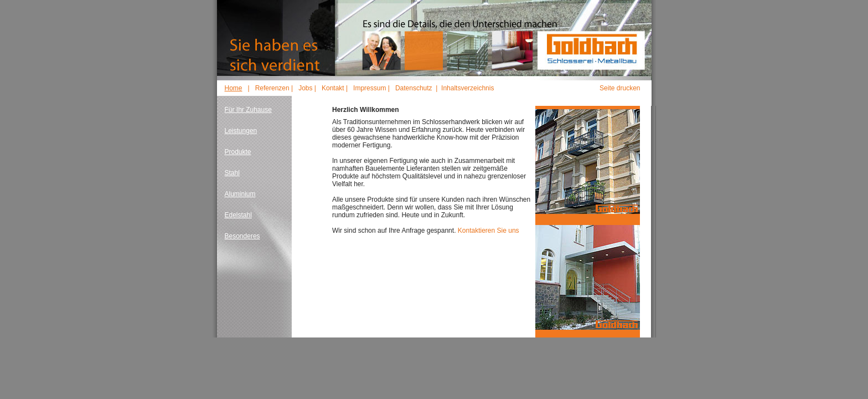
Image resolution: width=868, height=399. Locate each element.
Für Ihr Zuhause (248, 110)
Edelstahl (238, 215)
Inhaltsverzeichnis (467, 88)
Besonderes (242, 236)
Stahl (232, 173)
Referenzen (272, 88)
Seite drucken (620, 88)
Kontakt (333, 88)
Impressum (370, 88)
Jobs (305, 88)
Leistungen (241, 131)
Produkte (238, 152)
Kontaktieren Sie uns (489, 231)
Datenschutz (414, 88)
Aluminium (240, 194)
